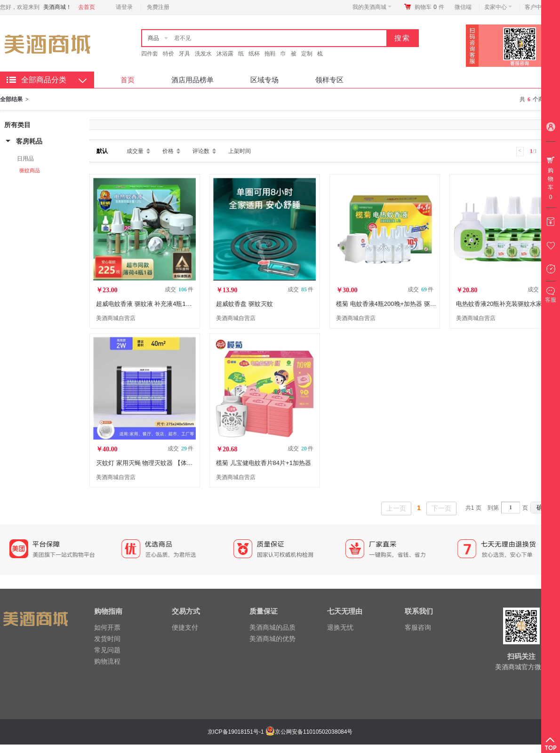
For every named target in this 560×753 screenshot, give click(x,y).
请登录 (124, 7)
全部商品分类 (44, 80)
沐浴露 (225, 54)
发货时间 (107, 639)
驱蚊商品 (30, 170)
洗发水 (203, 54)
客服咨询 (418, 627)
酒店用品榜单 (192, 80)
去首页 (87, 7)
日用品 (25, 159)
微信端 (463, 7)
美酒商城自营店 (116, 318)
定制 (307, 54)
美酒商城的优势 (272, 639)
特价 (168, 54)
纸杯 (254, 54)
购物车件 (429, 7)
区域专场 (264, 80)
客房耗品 (29, 141)
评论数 (201, 151)
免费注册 (158, 7)
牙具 (184, 54)
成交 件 (179, 289)
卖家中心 (498, 7)
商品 (153, 38)
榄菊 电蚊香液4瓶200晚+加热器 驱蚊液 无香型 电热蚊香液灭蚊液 (424, 304)
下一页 (441, 508)
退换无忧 (340, 627)
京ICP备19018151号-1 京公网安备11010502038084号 (279, 732)
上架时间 (240, 151)
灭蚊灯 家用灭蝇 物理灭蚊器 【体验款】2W (155, 463)
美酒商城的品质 (272, 627)
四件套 (150, 54)
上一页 (396, 508)
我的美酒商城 (372, 7)
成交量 (135, 151)
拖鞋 (270, 54)
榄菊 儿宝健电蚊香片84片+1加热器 (264, 463)
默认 (102, 151)
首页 (128, 80)
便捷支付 (185, 627)
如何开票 (107, 627)
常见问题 (107, 650)
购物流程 (107, 661)
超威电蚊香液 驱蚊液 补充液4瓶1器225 (149, 304)
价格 (168, 151)
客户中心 (539, 7)
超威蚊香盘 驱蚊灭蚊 (244, 304)
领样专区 (329, 80)
